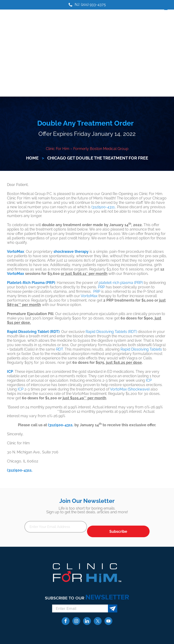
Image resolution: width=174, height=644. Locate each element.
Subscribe (118, 532)
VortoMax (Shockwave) (130, 389)
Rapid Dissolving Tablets (141, 349)
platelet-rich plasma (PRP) (121, 283)
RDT (60, 349)
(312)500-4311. (103, 207)
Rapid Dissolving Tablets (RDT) (111, 332)
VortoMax (16, 274)
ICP (149, 380)
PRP (101, 287)
